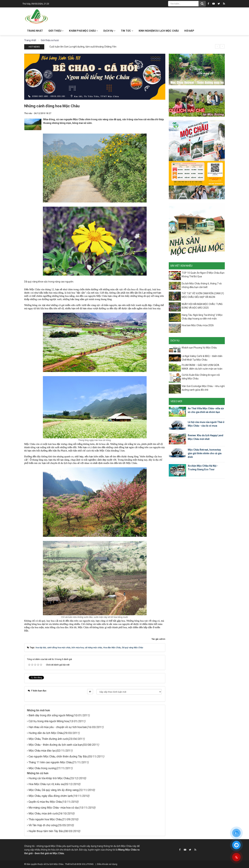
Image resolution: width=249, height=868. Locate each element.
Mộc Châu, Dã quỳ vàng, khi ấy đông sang (53, 790)
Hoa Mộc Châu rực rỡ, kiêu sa (46, 784)
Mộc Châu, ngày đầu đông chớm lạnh (51, 796)
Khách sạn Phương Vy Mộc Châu (199, 348)
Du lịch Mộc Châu (55, 864)
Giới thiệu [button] (56, 31)
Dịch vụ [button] (109, 31)
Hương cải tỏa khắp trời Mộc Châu (49, 778)
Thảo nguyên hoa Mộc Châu (45, 819)
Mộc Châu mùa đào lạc (42, 751)
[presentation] (217, 46)
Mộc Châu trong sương (42, 768)
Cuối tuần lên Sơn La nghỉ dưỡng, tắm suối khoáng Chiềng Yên (83, 47)
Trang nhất (35, 31)
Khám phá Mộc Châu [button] (83, 31)
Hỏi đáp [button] (189, 31)
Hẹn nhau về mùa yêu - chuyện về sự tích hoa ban (58, 727)
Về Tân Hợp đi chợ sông (43, 825)
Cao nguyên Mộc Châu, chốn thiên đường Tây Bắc (58, 756)
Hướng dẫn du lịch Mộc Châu (46, 733)
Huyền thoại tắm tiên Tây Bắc (46, 831)
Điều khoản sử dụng (107, 864)
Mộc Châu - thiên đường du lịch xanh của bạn (55, 745)
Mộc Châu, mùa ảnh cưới (43, 813)
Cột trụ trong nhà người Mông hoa (49, 721)
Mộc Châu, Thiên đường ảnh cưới (48, 739)
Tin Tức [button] (127, 31)
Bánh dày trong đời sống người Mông (51, 715)
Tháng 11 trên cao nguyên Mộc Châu (50, 762)
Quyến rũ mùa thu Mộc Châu (45, 802)
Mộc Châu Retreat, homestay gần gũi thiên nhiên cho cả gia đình (205, 453)
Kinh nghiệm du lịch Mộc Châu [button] (159, 31)
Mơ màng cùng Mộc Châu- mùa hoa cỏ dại (54, 808)
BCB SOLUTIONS (85, 864)
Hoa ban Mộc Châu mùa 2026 (198, 325)
